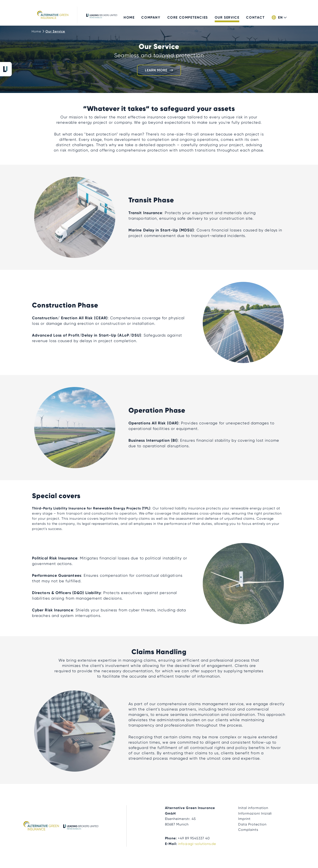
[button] (279, 16)
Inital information (253, 808)
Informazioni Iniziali (255, 813)
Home (129, 15)
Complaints (248, 830)
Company (151, 15)
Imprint (244, 819)
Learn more (156, 70)
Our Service (227, 15)
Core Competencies (188, 15)
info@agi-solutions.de (197, 844)
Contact (255, 15)
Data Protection (252, 824)
